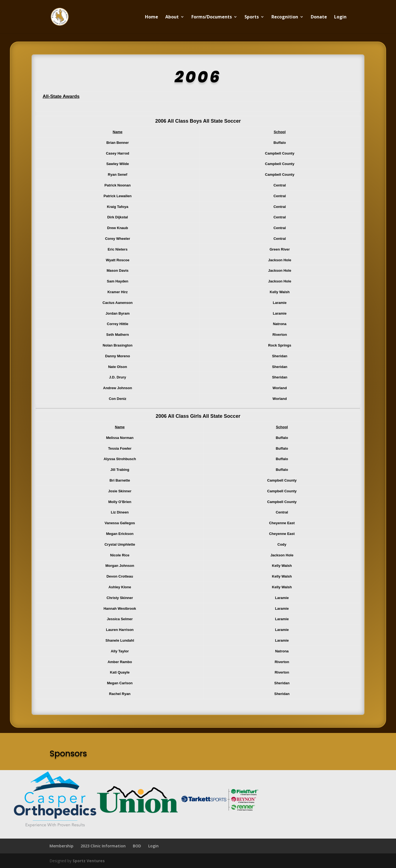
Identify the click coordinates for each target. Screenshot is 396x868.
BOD (137, 846)
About (172, 17)
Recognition (285, 17)
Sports (252, 17)
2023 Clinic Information (103, 846)
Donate (319, 17)
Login (340, 17)
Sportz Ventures (89, 861)
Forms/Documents (212, 17)
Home (152, 17)
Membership (61, 846)
